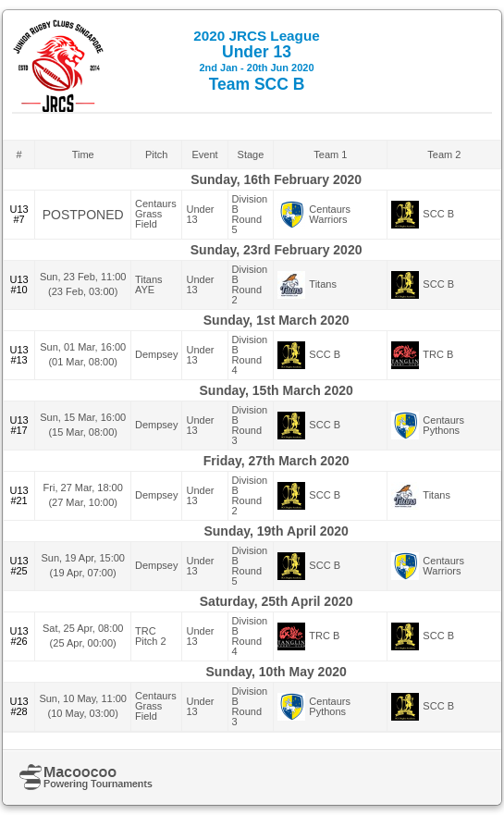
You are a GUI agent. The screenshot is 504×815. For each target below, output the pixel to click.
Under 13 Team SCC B (256, 61)
